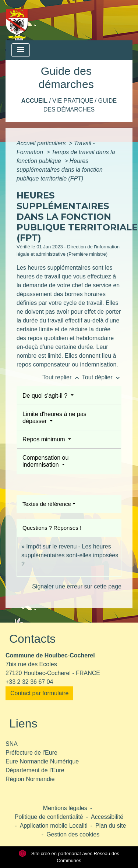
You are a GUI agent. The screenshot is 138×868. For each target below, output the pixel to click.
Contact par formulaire (39, 693)
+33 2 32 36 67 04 (29, 682)
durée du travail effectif (53, 320)
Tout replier (62, 377)
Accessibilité (107, 817)
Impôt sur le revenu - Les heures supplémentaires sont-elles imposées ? (70, 555)
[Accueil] (17, 20)
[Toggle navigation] (21, 50)
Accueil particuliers (42, 143)
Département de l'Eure (35, 770)
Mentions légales (65, 808)
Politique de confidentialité (49, 817)
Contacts (32, 639)
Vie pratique (73, 101)
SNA (12, 744)
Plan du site (111, 826)
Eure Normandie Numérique (42, 761)
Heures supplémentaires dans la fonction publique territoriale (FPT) (60, 170)
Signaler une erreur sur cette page (77, 586)
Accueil (34, 101)
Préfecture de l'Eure (31, 753)
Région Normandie (30, 779)
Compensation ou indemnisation (45, 461)
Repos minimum (45, 439)
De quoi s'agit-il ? (46, 396)
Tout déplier (102, 377)
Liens (23, 723)
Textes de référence (47, 504)
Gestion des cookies (73, 834)
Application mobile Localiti (54, 826)
